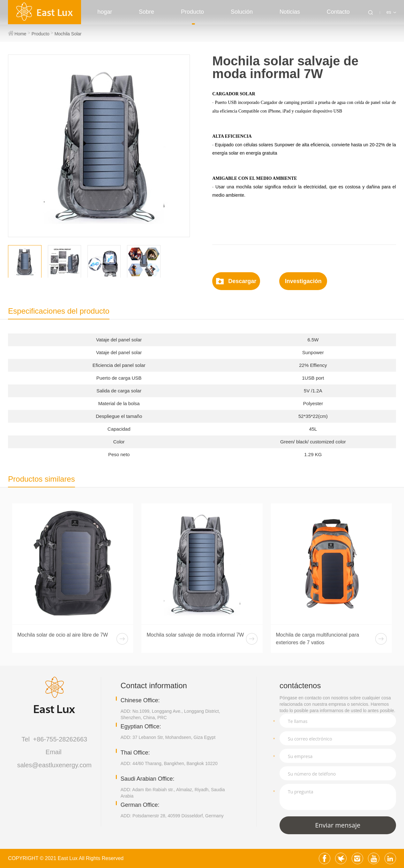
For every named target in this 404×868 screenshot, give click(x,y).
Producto (192, 12)
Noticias (290, 12)
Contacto (338, 12)
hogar (105, 12)
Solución (242, 12)
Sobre (146, 12)
